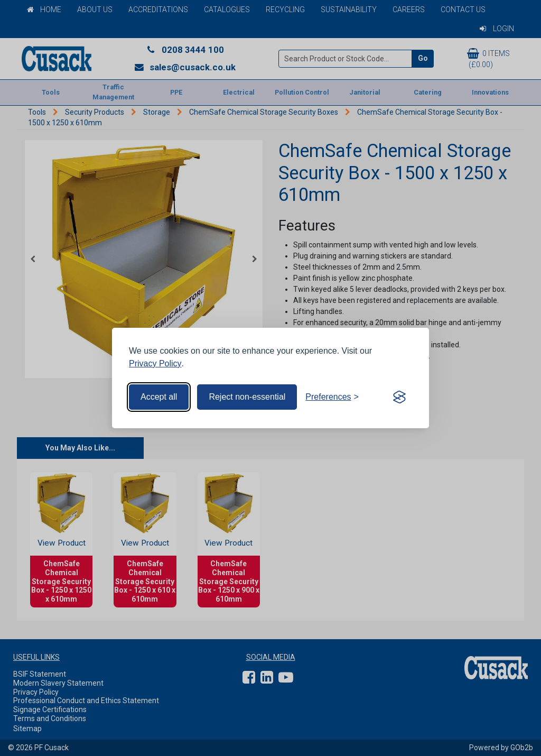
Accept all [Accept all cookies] (159, 397)
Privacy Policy (155, 363)
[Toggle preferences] (332, 397)
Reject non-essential (247, 397)
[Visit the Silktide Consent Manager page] (399, 397)
